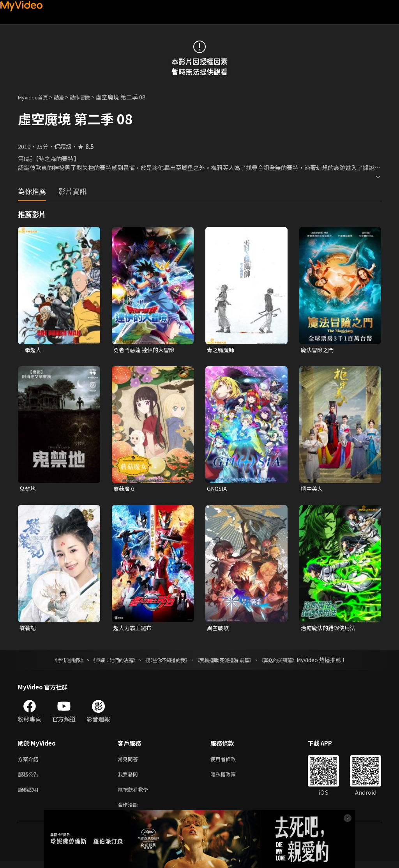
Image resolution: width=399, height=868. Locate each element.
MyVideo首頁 (36, 97)
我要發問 (129, 778)
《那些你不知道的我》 (165, 662)
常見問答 (129, 762)
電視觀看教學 (135, 794)
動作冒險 (88, 97)
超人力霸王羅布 (134, 630)
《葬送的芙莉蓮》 (293, 662)
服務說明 (30, 794)
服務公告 (30, 778)
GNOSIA (218, 490)
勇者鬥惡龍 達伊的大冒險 (146, 350)
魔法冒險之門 (318, 350)
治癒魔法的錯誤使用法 (330, 630)
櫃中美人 (312, 490)
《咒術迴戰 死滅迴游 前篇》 (232, 662)
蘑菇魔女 (125, 490)
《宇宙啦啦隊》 (53, 662)
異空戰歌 (219, 630)
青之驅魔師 (222, 350)
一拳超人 (31, 350)
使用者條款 (230, 762)
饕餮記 (28, 630)
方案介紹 (30, 762)
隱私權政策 (230, 778)
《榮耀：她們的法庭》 (105, 662)
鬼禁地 (28, 490)
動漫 (65, 97)
